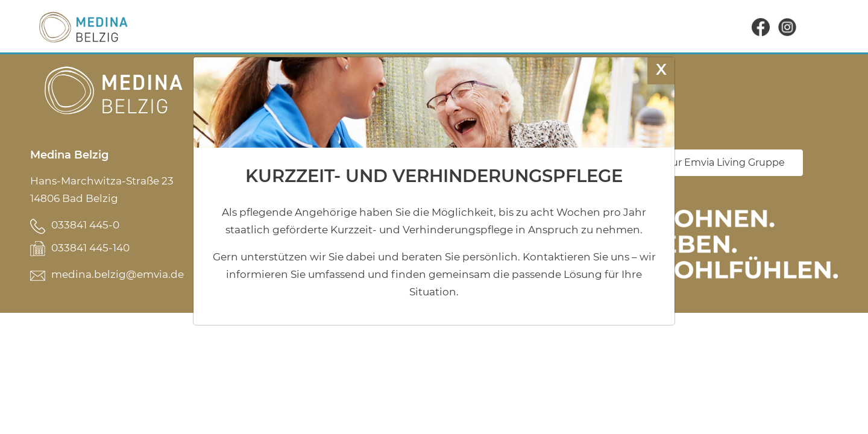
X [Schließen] (661, 69)
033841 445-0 (85, 225)
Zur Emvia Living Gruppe (725, 162)
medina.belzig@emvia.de (118, 274)
